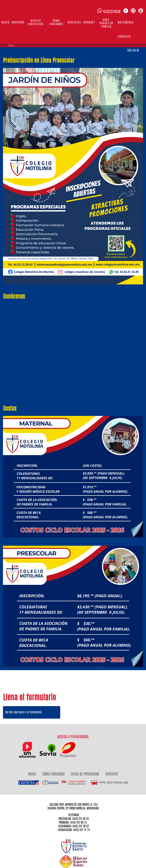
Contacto (124, 36)
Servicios (74, 22)
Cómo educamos (56, 22)
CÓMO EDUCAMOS (54, 774)
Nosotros (18, 22)
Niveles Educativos (36, 22)
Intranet (89, 22)
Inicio (5, 22)
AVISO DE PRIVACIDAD (85, 774)
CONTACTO (112, 774)
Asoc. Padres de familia (107, 23)
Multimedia (126, 22)
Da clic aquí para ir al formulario (24, 712)
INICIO (32, 774)
